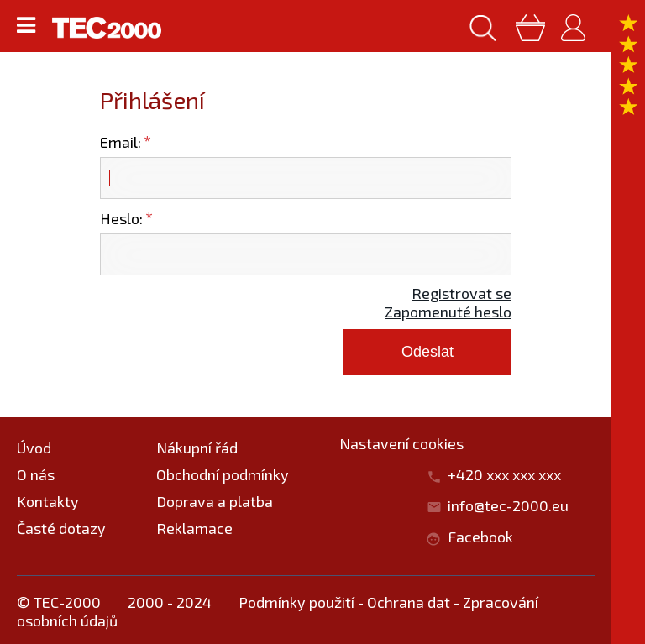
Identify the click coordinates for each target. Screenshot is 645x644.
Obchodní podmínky (223, 474)
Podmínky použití (296, 602)
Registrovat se (461, 293)
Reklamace (194, 528)
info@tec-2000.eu (508, 505)
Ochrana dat (409, 602)
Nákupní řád (197, 448)
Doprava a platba (215, 501)
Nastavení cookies (401, 443)
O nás (36, 474)
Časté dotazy (61, 528)
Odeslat (427, 352)
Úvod (34, 448)
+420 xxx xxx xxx (513, 474)
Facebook (480, 537)
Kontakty (48, 501)
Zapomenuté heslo (448, 312)
